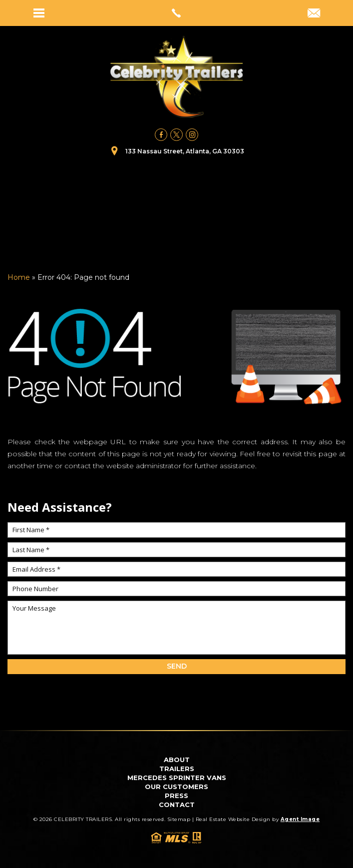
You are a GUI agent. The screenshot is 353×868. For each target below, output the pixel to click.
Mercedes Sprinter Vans (177, 778)
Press (176, 796)
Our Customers (176, 787)
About (177, 760)
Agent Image (300, 819)
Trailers (177, 769)
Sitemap (179, 819)
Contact (177, 805)
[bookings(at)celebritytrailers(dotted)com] (314, 14)
